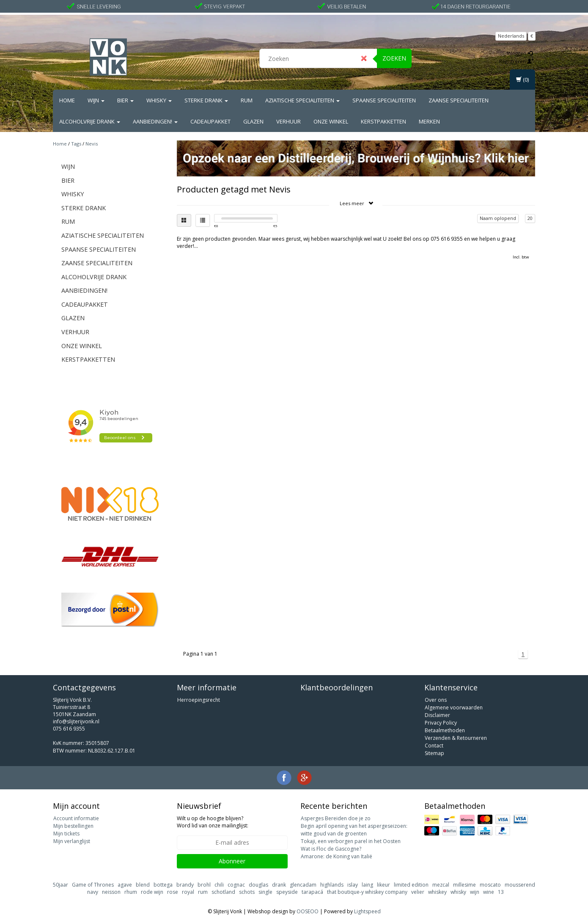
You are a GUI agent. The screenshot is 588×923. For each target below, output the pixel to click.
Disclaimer (437, 715)
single (265, 892)
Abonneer (232, 861)
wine (489, 892)
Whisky (159, 100)
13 (501, 892)
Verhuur (289, 121)
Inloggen (520, 53)
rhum (131, 892)
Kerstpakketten (383, 121)
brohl (204, 885)
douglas (258, 885)
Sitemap (434, 753)
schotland (223, 892)
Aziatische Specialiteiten (302, 100)
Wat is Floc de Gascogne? (331, 849)
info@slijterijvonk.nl (76, 721)
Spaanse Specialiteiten (384, 100)
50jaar (60, 885)
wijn (475, 892)
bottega (163, 885)
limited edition (411, 885)
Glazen (253, 121)
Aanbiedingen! (155, 121)
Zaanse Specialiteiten (459, 100)
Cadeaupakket (210, 121)
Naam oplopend (498, 218)
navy (93, 892)
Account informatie (76, 818)
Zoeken (394, 58)
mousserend (520, 885)
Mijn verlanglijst (72, 841)
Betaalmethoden (445, 730)
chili (219, 885)
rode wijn (152, 892)
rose (173, 892)
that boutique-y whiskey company (367, 892)
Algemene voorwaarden (454, 707)
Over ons (436, 700)
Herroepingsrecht (199, 700)
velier (418, 892)
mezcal (441, 885)
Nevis (92, 144)
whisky (458, 892)
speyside (287, 892)
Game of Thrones (93, 885)
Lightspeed (367, 911)
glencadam (303, 885)
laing (367, 885)
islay (353, 885)
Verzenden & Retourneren (456, 738)
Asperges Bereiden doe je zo (336, 818)
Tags (76, 144)
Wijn (96, 100)
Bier (125, 100)
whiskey (437, 892)
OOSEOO (308, 911)
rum (203, 892)
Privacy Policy (441, 723)
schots (247, 892)
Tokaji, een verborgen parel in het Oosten (351, 841)
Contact (434, 746)
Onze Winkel (331, 121)
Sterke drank (206, 100)
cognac (236, 885)
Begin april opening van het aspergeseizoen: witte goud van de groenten (354, 830)
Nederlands (511, 36)
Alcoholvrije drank (90, 121)
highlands (332, 885)
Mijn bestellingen (73, 826)
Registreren (517, 61)
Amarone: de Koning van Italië (337, 856)
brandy (185, 885)
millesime (464, 885)
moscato (490, 885)
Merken (429, 121)
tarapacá (312, 892)
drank (279, 885)
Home (67, 100)
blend (143, 885)
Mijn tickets (66, 834)
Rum (247, 100)
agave (125, 885)
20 (530, 218)
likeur (383, 885)
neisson (111, 892)
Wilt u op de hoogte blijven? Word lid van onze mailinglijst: (213, 822)
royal (188, 892)
